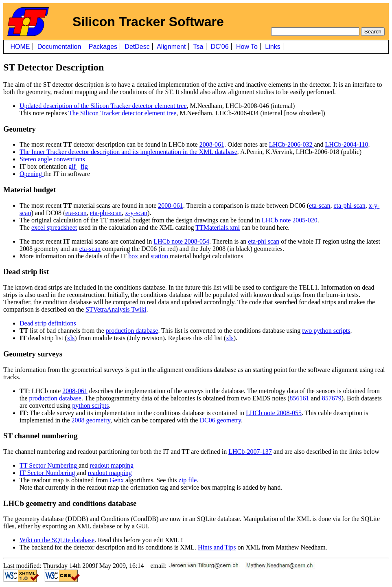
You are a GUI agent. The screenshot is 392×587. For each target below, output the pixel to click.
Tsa (198, 47)
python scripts (90, 406)
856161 (300, 398)
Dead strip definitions (48, 323)
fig (84, 166)
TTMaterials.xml (218, 228)
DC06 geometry (220, 420)
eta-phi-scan (349, 206)
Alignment (172, 47)
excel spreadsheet (54, 228)
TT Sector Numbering (49, 465)
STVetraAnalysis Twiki (116, 309)
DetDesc (137, 47)
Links (273, 47)
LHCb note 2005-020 (290, 220)
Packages (103, 47)
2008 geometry (91, 420)
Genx (117, 480)
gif (73, 166)
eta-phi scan (264, 241)
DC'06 (220, 47)
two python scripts (326, 331)
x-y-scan (136, 213)
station (160, 256)
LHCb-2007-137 (250, 452)
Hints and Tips (217, 547)
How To (247, 47)
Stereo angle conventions (52, 159)
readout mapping (112, 465)
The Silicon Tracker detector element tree (122, 113)
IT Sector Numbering (48, 473)
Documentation (59, 47)
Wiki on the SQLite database (57, 540)
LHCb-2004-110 (347, 144)
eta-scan (320, 206)
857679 (332, 398)
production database (132, 331)
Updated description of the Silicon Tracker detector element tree (103, 106)
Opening (32, 174)
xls (71, 338)
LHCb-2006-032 (292, 144)
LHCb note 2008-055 (274, 413)
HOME (20, 47)
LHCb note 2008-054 (181, 241)
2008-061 (212, 144)
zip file (188, 480)
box (134, 256)
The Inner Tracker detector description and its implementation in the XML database (128, 152)
